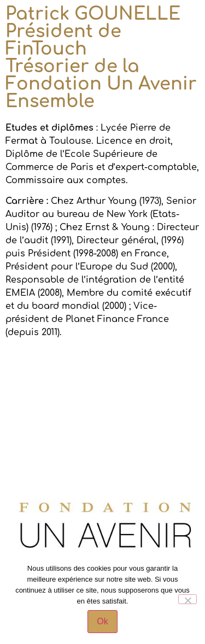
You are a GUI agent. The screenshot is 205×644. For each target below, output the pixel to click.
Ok (102, 621)
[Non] (188, 599)
